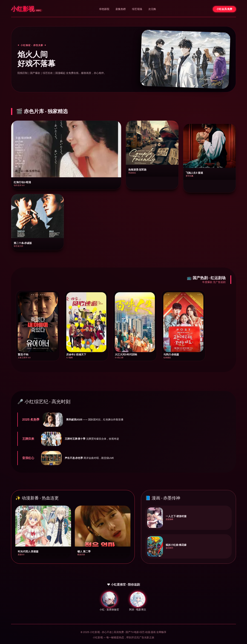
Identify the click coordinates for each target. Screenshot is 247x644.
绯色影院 (104, 9)
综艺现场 (137, 9)
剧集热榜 (121, 9)
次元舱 (152, 9)
